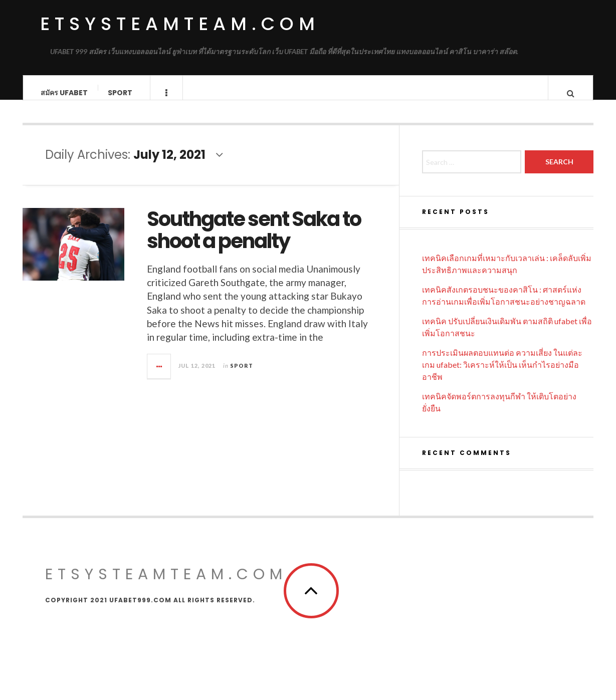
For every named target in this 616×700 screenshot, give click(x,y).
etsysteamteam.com (180, 24)
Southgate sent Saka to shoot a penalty (254, 240)
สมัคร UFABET (64, 93)
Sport (120, 93)
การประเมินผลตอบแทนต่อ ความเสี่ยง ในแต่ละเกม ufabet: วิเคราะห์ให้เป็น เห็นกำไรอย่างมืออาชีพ (502, 375)
